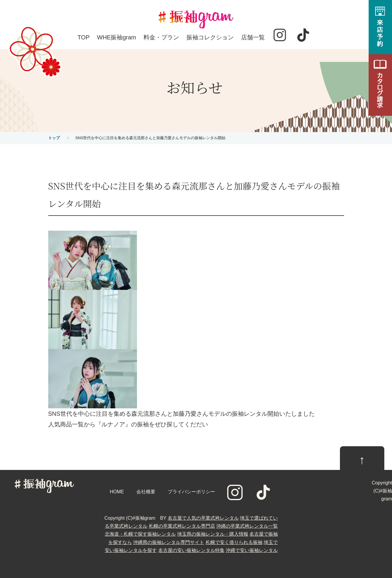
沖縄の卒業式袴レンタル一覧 (247, 526)
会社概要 (146, 492)
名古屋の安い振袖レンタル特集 (191, 550)
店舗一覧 (253, 37)
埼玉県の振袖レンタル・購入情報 (213, 534)
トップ (54, 138)
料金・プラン (161, 37)
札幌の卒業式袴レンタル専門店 (182, 526)
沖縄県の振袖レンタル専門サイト (169, 542)
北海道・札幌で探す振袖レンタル (140, 534)
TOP (84, 37)
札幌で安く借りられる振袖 (234, 542)
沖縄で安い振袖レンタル (252, 550)
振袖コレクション (210, 37)
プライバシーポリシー (191, 492)
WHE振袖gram (117, 37)
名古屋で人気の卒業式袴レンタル (203, 518)
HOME (117, 492)
